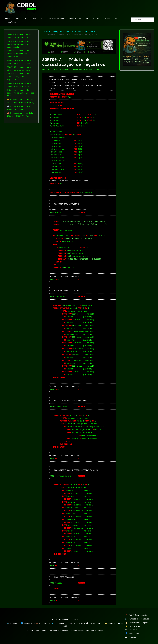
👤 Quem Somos (132, 633)
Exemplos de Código (78, 18)
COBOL (16, 18)
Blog (116, 18)
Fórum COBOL (95, 623)
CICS (25, 18)
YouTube (11, 22)
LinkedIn (44, 623)
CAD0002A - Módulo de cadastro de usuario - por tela (21, 93)
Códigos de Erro (55, 18)
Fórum (107, 18)
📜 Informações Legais (137, 623)
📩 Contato (131, 637)
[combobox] (143, 20)
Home (7, 18)
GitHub (111, 623)
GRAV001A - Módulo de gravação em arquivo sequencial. (18, 44)
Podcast (96, 18)
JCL (41, 18)
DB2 (33, 18)
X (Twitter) (61, 623)
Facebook (28, 623)
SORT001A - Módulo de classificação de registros (18, 77)
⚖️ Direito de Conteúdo (137, 619)
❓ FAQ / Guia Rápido (136, 615)
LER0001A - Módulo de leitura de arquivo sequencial (18, 54)
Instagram (78, 623)
